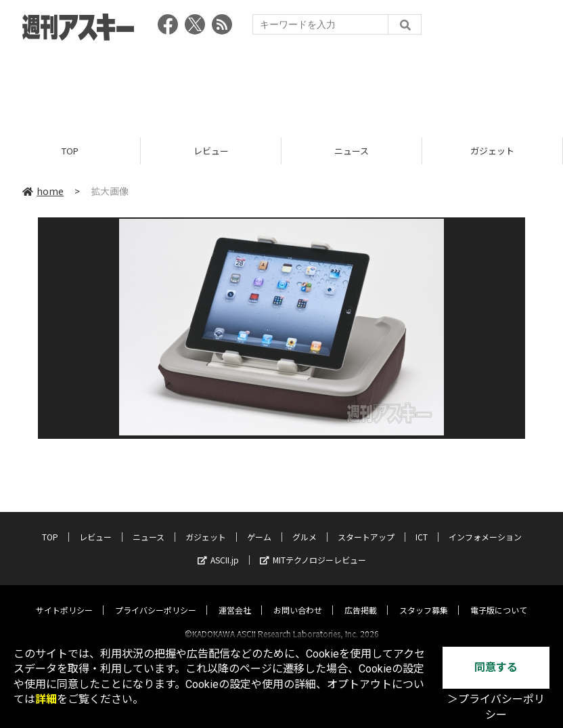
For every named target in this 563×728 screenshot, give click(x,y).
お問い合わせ (298, 598)
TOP (70, 151)
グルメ (305, 524)
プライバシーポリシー (156, 598)
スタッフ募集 (424, 598)
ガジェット (492, 151)
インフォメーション (485, 524)
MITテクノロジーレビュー (313, 548)
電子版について (499, 598)
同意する (496, 667)
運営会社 (235, 598)
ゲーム (259, 524)
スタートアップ (366, 524)
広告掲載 (361, 598)
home (43, 191)
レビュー (211, 151)
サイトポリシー (64, 598)
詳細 (46, 699)
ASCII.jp (218, 548)
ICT (422, 524)
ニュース (352, 151)
